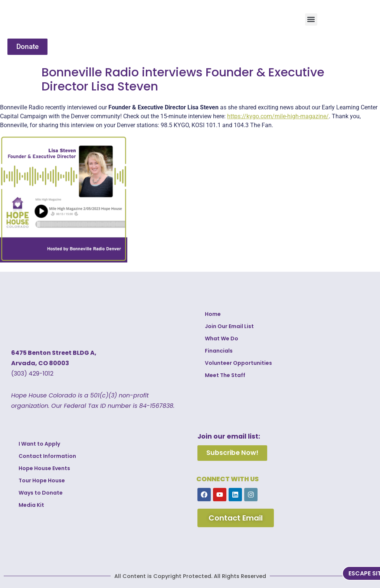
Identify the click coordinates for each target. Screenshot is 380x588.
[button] (311, 19)
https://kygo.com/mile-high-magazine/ (278, 116)
